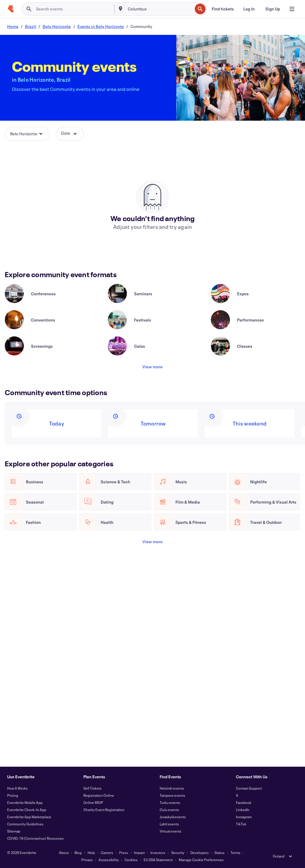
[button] (27, 134)
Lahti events (169, 824)
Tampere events (172, 795)
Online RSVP (93, 802)
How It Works (17, 788)
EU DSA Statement (158, 860)
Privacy (87, 860)
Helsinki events (172, 788)
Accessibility (109, 860)
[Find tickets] (223, 9)
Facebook (244, 802)
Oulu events (169, 810)
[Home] (11, 9)
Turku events (170, 802)
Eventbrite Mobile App (25, 802)
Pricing (13, 795)
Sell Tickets (92, 788)
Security (178, 853)
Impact (139, 853)
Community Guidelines (25, 824)
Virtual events (171, 831)
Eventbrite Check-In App (27, 810)
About (64, 853)
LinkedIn (243, 810)
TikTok (241, 824)
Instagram (244, 817)
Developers (200, 853)
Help (91, 853)
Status (220, 853)
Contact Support (249, 788)
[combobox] (160, 9)
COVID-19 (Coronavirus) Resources (35, 838)
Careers (107, 853)
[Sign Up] (273, 9)
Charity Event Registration (104, 810)
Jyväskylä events (173, 817)
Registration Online (99, 795)
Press (124, 853)
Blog (78, 853)
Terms (235, 853)
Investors (158, 853)
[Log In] (249, 9)
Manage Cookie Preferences (201, 860)
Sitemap (14, 831)
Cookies (131, 860)
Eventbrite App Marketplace (29, 817)
